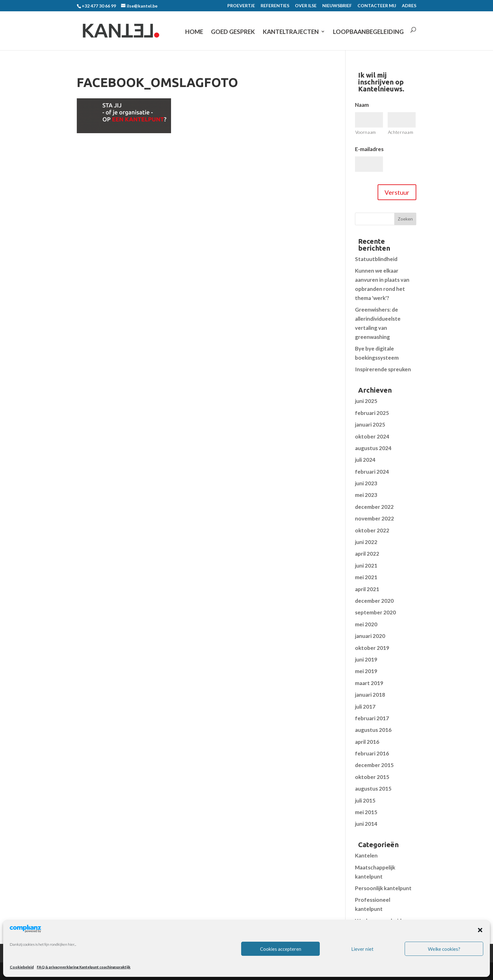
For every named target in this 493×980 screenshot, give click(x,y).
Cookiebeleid (22, 967)
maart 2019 (369, 683)
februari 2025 (372, 413)
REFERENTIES (275, 6)
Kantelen (366, 855)
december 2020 (374, 601)
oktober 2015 (372, 777)
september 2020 (375, 612)
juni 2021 (366, 566)
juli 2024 (365, 460)
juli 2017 (365, 707)
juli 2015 (365, 800)
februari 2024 (372, 472)
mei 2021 (366, 577)
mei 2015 (366, 812)
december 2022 (374, 507)
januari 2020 (370, 636)
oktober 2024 (372, 436)
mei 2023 (366, 495)
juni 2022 (366, 542)
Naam (362, 105)
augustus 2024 (373, 448)
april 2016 (367, 742)
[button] (480, 930)
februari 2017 (372, 718)
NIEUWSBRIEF (337, 6)
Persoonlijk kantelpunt (383, 888)
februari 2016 (372, 753)
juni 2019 (366, 659)
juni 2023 (366, 483)
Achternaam (401, 132)
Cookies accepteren (281, 949)
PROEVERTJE (241, 6)
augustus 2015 (373, 789)
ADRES (409, 6)
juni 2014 (366, 824)
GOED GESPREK (233, 32)
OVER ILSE (306, 6)
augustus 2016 (373, 730)
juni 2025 (366, 401)
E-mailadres (369, 149)
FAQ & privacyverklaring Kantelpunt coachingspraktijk (84, 967)
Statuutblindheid (376, 259)
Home (194, 32)
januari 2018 (370, 695)
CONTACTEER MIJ (377, 6)
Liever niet (362, 949)
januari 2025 (370, 425)
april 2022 (367, 554)
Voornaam (366, 132)
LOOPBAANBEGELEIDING (368, 32)
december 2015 (374, 765)
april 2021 (367, 589)
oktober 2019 (372, 648)
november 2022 (374, 518)
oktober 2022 (372, 530)
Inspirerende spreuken (383, 369)
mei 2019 (366, 671)
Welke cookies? (444, 949)
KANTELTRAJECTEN (291, 32)
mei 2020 (366, 624)
